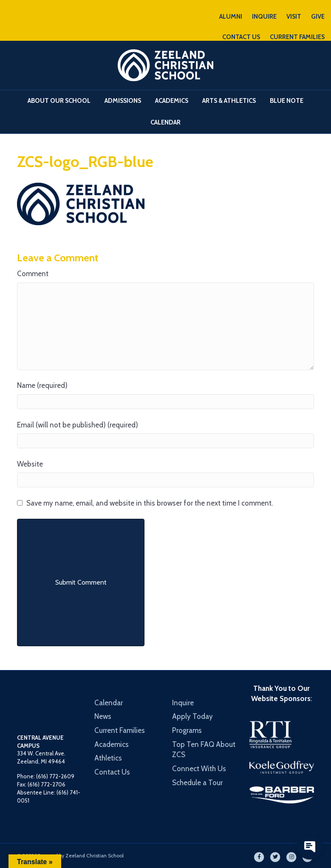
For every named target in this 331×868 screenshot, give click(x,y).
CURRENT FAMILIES (297, 37)
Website (30, 464)
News (103, 716)
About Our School (59, 101)
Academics (172, 101)
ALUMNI (231, 17)
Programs (187, 730)
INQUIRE (264, 17)
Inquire (183, 703)
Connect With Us (199, 769)
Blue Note (287, 101)
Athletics (108, 758)
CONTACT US (241, 37)
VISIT (294, 17)
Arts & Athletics (229, 101)
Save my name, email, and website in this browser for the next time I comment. (150, 503)
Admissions (123, 101)
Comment (33, 274)
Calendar (165, 122)
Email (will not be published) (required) (78, 425)
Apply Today (192, 716)
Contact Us (112, 772)
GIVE (318, 17)
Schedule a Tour (197, 783)
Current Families (120, 730)
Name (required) (42, 385)
